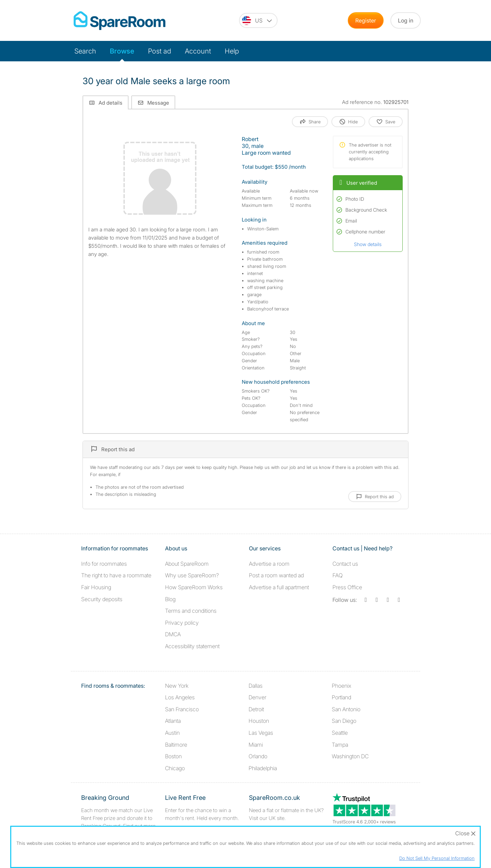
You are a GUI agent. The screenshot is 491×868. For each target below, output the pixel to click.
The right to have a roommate (116, 575)
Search (85, 51)
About (187, 564)
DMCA (173, 634)
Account (198, 51)
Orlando (258, 756)
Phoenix (341, 686)
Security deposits (102, 599)
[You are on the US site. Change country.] (258, 20)
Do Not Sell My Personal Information (437, 858)
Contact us (345, 564)
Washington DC (350, 756)
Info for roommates (104, 564)
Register (366, 20)
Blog (170, 599)
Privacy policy (182, 623)
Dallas (256, 686)
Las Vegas (261, 733)
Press (347, 587)
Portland (341, 697)
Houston (259, 721)
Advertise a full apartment (279, 587)
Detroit (256, 709)
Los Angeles (180, 697)
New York (177, 686)
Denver (257, 697)
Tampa (340, 745)
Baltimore (176, 745)
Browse (122, 51)
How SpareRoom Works (194, 587)
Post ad (160, 51)
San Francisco (182, 709)
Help (232, 51)
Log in (406, 20)
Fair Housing (96, 587)
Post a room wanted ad (276, 575)
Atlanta (173, 721)
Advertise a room (269, 564)
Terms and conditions (191, 611)
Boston (173, 756)
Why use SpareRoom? (192, 575)
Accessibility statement (192, 646)
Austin (172, 733)
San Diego (344, 721)
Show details (368, 244)
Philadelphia (263, 768)
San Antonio (346, 709)
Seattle (340, 733)
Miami (256, 745)
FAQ (338, 575)
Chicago (175, 768)
